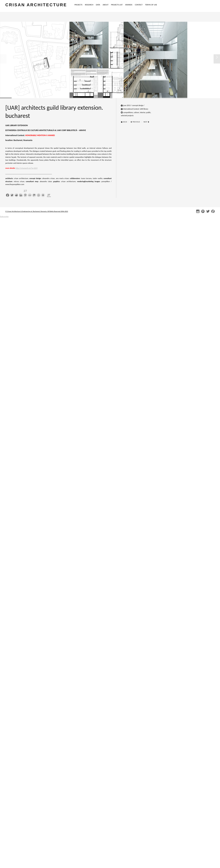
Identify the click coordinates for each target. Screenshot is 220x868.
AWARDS (129, 5)
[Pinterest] (25, 193)
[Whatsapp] (39, 193)
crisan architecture (36, 5)
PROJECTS (78, 5)
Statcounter (4, 217)
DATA (98, 5)
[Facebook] (8, 193)
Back (124, 122)
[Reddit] (16, 193)
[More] (43, 193)
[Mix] (34, 193)
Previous (135, 122)
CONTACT (139, 5)
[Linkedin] (21, 193)
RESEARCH (89, 5)
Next (147, 122)
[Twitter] (12, 193)
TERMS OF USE (151, 5)
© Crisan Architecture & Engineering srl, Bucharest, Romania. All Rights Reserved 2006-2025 (37, 211)
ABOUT (106, 5)
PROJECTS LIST (117, 5)
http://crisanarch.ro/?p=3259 (27, 168)
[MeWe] (30, 193)
